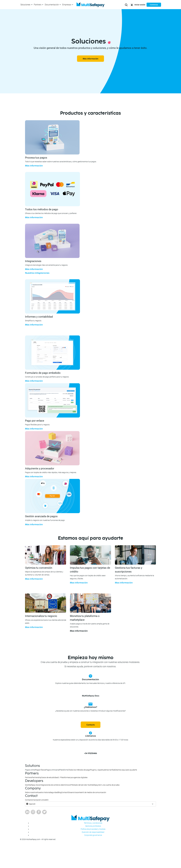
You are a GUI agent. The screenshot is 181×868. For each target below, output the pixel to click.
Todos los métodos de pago (79, 770)
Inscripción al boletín (40, 800)
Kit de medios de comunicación (94, 792)
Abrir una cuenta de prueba (109, 785)
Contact (65, 792)
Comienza (154, 5)
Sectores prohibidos (93, 826)
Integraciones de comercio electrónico (55, 785)
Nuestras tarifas (108, 770)
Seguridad (54, 792)
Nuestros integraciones (37, 273)
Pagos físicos (40, 770)
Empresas (67, 5)
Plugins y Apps (96, 770)
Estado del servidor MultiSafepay (85, 785)
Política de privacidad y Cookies (93, 829)
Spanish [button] (32, 804)
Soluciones (25, 5)
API (71, 785)
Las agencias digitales (79, 777)
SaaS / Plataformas (62, 777)
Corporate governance (93, 835)
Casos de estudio (48, 777)
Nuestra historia (43, 792)
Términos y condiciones (93, 823)
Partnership (37, 777)
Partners (38, 5)
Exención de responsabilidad (93, 832)
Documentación (52, 5)
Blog (60, 792)
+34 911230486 (91, 753)
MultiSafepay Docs (91, 696)
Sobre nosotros (31, 792)
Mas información (34, 579)
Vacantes (78, 792)
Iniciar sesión (140, 5)
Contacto (91, 725)
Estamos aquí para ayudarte (126, 770)
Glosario (71, 792)
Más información (90, 59)
